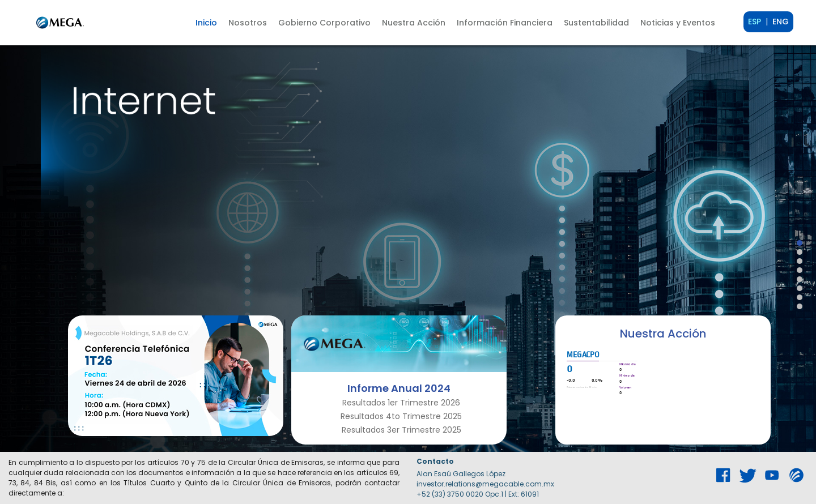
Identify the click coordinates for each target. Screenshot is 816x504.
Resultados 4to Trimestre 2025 (401, 416)
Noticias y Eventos (678, 23)
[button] (248, 23)
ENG (781, 22)
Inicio (206, 23)
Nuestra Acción (663, 334)
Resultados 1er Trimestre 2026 (401, 403)
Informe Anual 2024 (399, 388)
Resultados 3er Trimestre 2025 (401, 430)
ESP (755, 22)
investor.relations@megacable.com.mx (485, 484)
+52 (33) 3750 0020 (450, 494)
